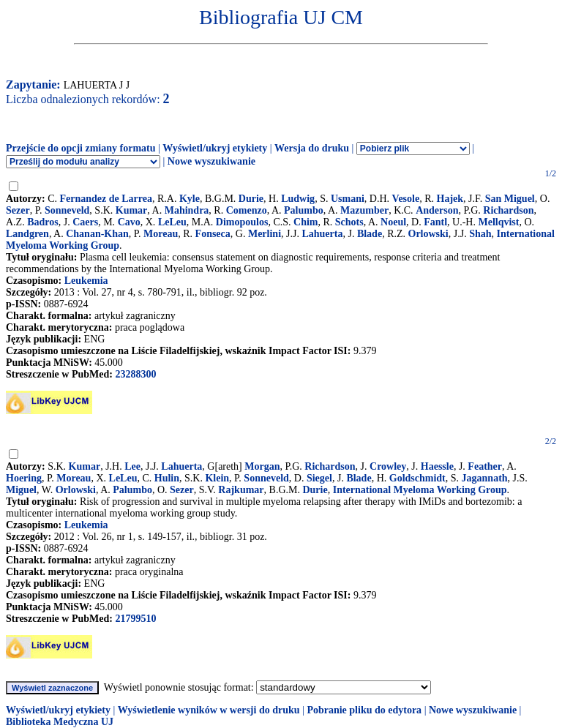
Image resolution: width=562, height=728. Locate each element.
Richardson (508, 210)
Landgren (27, 234)
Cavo (129, 222)
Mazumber (364, 210)
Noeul (393, 222)
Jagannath (485, 478)
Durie (251, 199)
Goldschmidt (417, 478)
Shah (480, 234)
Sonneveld (67, 210)
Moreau (161, 234)
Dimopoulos (242, 222)
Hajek (450, 199)
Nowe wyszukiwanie (211, 161)
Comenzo (247, 210)
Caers (85, 222)
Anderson (437, 210)
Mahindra (187, 210)
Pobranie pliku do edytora (364, 710)
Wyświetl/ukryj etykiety (215, 148)
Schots (349, 222)
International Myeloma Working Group (420, 490)
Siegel (319, 478)
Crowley (388, 466)
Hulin (167, 478)
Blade (370, 234)
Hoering (24, 478)
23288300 (135, 374)
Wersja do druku (312, 148)
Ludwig (298, 199)
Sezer (18, 210)
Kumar (132, 210)
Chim (306, 222)
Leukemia (86, 281)
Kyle (190, 199)
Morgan (262, 466)
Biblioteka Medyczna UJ (60, 722)
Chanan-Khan (97, 234)
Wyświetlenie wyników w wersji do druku (209, 710)
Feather (485, 466)
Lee (132, 466)
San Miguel (510, 199)
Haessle (437, 466)
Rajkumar (241, 490)
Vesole (406, 199)
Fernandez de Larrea (106, 199)
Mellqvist (498, 222)
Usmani (348, 199)
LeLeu (172, 222)
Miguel (21, 490)
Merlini (265, 234)
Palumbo (304, 210)
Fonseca (213, 234)
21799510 (135, 619)
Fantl (435, 222)
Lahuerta (322, 234)
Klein (217, 478)
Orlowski (428, 234)
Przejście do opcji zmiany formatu (81, 148)
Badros (43, 222)
